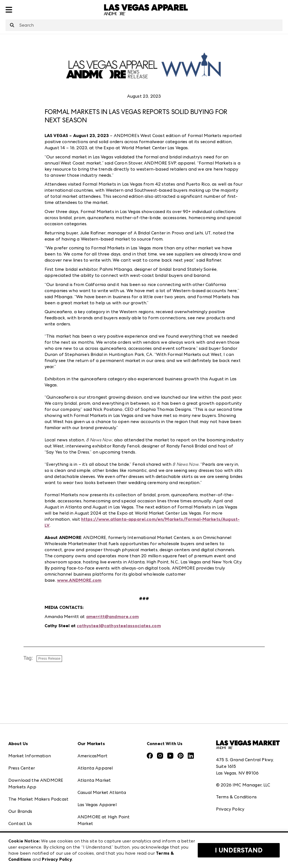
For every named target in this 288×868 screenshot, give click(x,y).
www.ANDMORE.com (79, 580)
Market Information (30, 756)
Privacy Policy (230, 809)
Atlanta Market (94, 780)
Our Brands (20, 811)
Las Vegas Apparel (97, 805)
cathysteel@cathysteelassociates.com (119, 626)
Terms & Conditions (236, 797)
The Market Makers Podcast (38, 799)
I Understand (239, 850)
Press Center (22, 768)
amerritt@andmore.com (112, 617)
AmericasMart (92, 756)
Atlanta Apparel (95, 768)
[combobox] (144, 25)
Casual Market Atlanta (102, 792)
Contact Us (20, 823)
